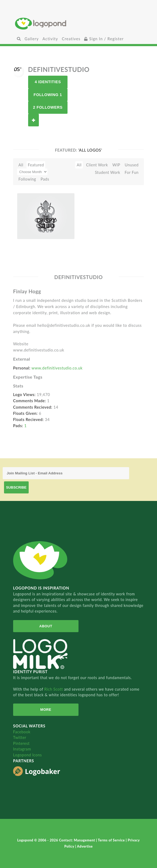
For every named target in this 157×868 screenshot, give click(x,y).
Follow (33, 120)
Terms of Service (112, 840)
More (46, 710)
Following (27, 179)
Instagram (22, 749)
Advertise (85, 846)
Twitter (20, 737)
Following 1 (48, 95)
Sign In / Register (104, 39)
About (46, 626)
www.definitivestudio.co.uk (57, 368)
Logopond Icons (27, 755)
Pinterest (21, 743)
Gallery (32, 39)
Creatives (71, 39)
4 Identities (48, 82)
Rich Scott (54, 689)
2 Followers (48, 107)
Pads (45, 179)
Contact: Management (77, 840)
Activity (50, 39)
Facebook (22, 732)
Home (79, 23)
